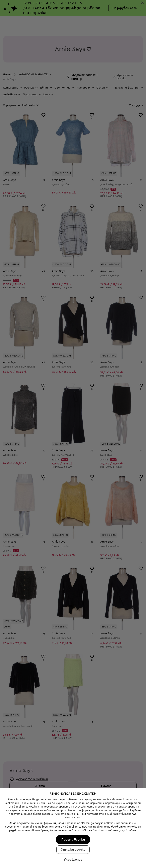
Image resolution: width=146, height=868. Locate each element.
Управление (73, 784)
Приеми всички (73, 764)
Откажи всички (73, 774)
